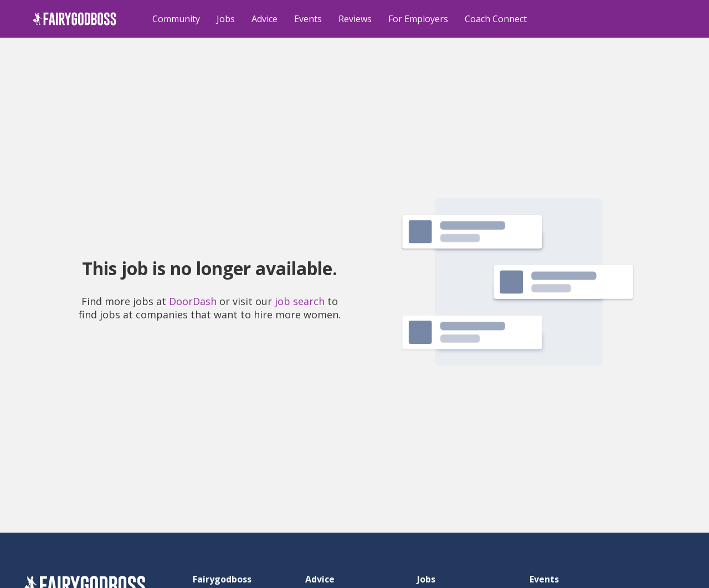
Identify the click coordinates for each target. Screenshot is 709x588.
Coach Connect (496, 19)
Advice (264, 19)
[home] (75, 19)
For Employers (418, 19)
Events (308, 19)
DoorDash (193, 301)
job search (300, 301)
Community (176, 19)
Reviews (355, 19)
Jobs (226, 19)
